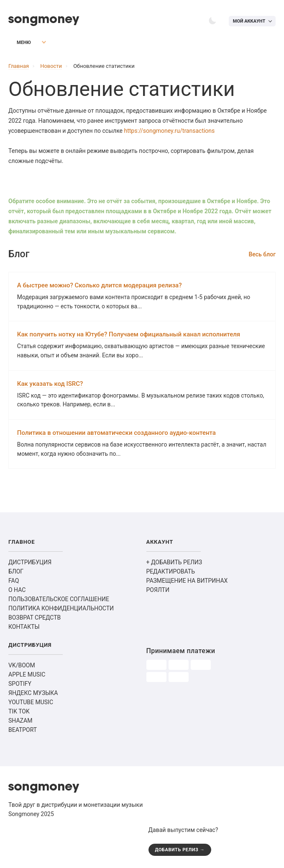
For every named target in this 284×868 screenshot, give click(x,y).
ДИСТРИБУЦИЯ (30, 564)
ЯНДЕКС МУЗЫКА (33, 695)
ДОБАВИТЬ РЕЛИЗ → (180, 851)
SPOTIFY (20, 685)
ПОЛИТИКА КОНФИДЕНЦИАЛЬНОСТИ (61, 610)
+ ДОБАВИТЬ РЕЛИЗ (174, 564)
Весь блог (262, 254)
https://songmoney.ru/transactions (170, 131)
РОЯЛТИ (158, 592)
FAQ (14, 582)
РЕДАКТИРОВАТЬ (171, 573)
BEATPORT (23, 731)
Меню (19, 43)
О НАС (17, 592)
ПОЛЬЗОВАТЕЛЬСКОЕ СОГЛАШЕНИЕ (59, 601)
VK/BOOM (22, 667)
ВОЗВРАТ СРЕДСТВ (35, 619)
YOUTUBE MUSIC (31, 704)
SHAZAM (20, 722)
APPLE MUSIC (27, 676)
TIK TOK (19, 713)
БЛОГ (16, 573)
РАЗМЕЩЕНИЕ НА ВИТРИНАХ (187, 582)
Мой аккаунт (249, 21)
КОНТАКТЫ (24, 628)
